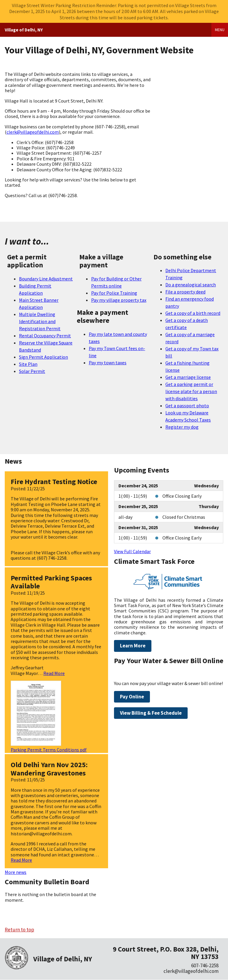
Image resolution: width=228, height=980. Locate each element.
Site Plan (28, 364)
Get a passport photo (187, 406)
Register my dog (182, 427)
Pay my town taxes (108, 363)
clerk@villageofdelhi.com (33, 132)
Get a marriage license (188, 377)
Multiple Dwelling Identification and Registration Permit (40, 321)
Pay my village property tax (119, 300)
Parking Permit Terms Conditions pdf (49, 750)
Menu (220, 30)
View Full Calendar (132, 551)
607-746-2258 (205, 965)
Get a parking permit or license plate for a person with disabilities (191, 391)
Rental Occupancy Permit (45, 336)
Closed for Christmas (184, 517)
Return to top (19, 930)
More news (16, 872)
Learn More (133, 646)
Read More (54, 673)
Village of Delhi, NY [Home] (24, 30)
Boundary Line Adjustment (46, 279)
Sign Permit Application (43, 357)
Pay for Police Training (114, 293)
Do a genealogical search (191, 285)
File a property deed (185, 292)
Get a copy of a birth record (193, 313)
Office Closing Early (182, 496)
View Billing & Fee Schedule (151, 713)
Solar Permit (32, 371)
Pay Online (132, 697)
